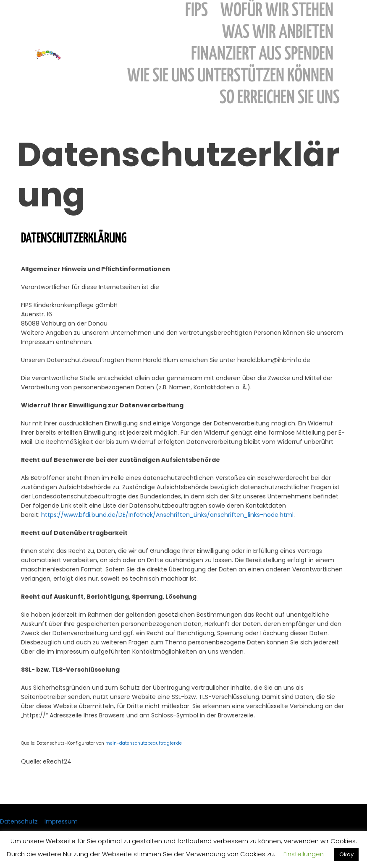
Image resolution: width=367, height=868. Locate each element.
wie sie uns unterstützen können (230, 76)
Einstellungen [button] (304, 854)
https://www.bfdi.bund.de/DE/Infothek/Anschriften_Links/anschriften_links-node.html (167, 515)
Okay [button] (346, 854)
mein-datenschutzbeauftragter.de (144, 743)
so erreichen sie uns (280, 98)
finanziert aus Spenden (262, 54)
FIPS (197, 11)
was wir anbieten (278, 33)
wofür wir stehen (277, 11)
